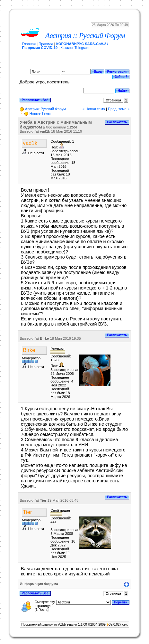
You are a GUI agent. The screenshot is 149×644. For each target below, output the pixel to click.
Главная (29, 44)
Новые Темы (40, 113)
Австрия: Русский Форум (45, 109)
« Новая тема (94, 109)
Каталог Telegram (75, 48)
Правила (46, 44)
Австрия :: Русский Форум (85, 35)
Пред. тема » (119, 109)
